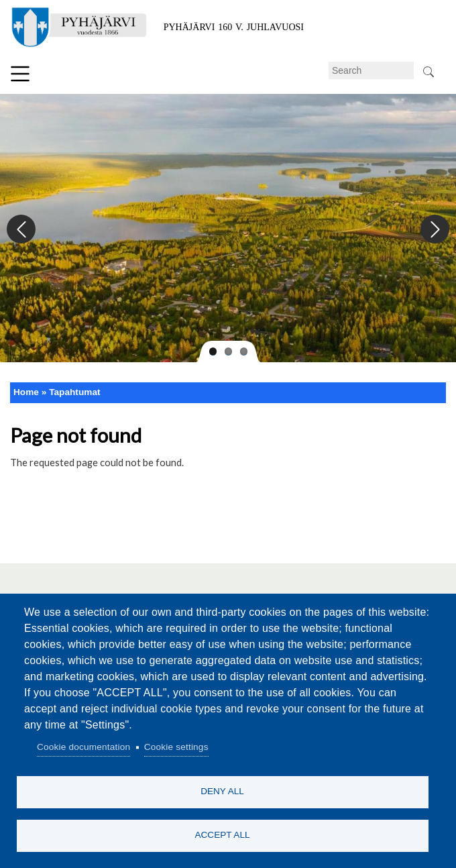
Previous (22, 230)
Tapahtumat (74, 392)
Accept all (222, 835)
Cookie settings (176, 747)
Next (434, 230)
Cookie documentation (83, 747)
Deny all (222, 791)
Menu (20, 74)
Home (26, 392)
